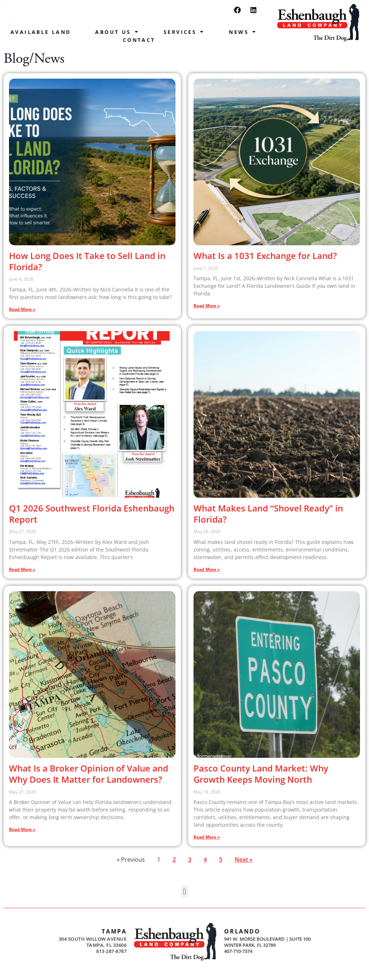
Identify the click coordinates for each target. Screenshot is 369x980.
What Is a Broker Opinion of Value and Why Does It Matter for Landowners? (89, 774)
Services (184, 32)
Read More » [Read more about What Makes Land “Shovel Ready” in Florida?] (207, 569)
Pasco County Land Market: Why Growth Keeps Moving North (261, 774)
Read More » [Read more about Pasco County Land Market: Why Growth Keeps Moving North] (207, 837)
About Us (117, 32)
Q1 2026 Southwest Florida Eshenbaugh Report (92, 514)
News (243, 32)
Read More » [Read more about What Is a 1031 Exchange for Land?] (207, 306)
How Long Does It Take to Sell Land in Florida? (87, 261)
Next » (244, 860)
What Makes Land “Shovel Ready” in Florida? (268, 514)
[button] (184, 891)
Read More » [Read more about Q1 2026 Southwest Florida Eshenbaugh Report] (22, 569)
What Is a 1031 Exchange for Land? (265, 256)
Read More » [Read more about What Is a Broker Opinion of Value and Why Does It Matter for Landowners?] (22, 829)
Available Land (41, 32)
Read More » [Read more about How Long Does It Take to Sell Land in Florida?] (22, 309)
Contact (139, 40)
